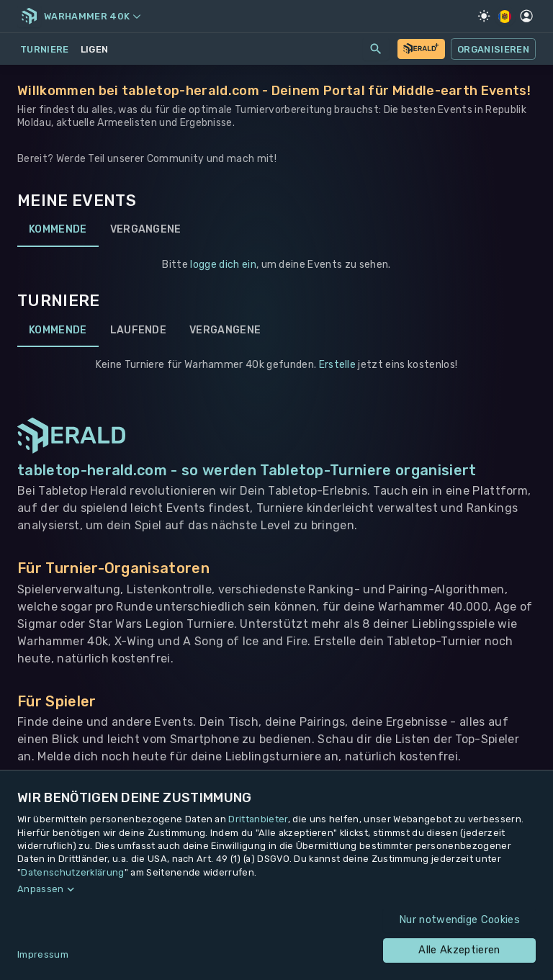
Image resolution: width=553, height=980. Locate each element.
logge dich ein (223, 265)
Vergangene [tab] (146, 230)
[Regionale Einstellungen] (505, 17)
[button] (276, 889)
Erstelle (338, 365)
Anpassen (41, 889)
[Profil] (526, 16)
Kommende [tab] (58, 230)
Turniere (45, 49)
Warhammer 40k (92, 16)
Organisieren (493, 49)
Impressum (43, 954)
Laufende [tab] (139, 330)
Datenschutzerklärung (72, 872)
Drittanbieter (258, 819)
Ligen (95, 49)
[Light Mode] (484, 16)
